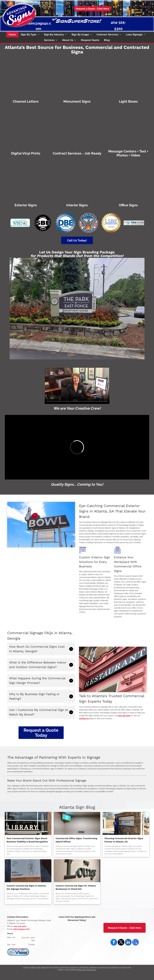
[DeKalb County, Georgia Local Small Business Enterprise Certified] (149, 23)
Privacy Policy (92, 970)
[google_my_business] (135, 943)
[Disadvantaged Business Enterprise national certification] (137, 23)
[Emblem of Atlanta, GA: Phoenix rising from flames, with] (88, 223)
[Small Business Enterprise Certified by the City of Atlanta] (131, 23)
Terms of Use (82, 970)
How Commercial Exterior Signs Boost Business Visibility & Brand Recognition (27, 840)
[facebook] (114, 943)
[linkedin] (128, 943)
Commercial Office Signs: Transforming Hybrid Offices (76, 840)
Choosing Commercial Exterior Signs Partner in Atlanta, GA (124, 840)
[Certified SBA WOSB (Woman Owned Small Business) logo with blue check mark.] (134, 223)
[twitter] (121, 943)
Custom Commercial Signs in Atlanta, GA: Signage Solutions (26, 887)
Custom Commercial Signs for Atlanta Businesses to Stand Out (76, 887)
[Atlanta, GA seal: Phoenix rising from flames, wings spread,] (143, 23)
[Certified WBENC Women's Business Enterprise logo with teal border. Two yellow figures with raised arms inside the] (20, 223)
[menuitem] (12, 35)
